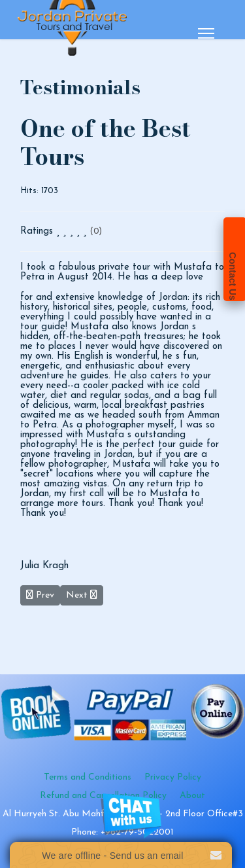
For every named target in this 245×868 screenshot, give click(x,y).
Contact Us (233, 276)
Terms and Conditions (88, 777)
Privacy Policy (173, 777)
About (192, 796)
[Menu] (206, 33)
